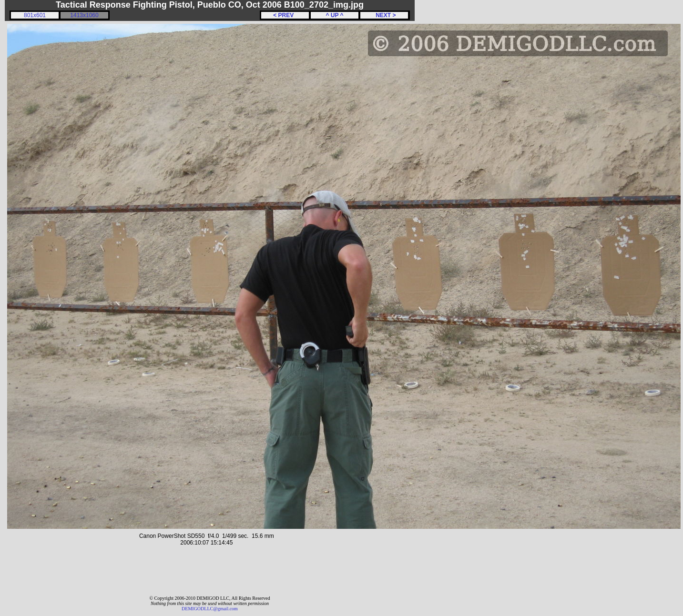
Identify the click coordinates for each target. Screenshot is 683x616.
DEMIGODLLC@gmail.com (210, 609)
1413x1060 (84, 15)
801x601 (35, 15)
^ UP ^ (334, 15)
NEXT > (384, 15)
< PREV (285, 15)
